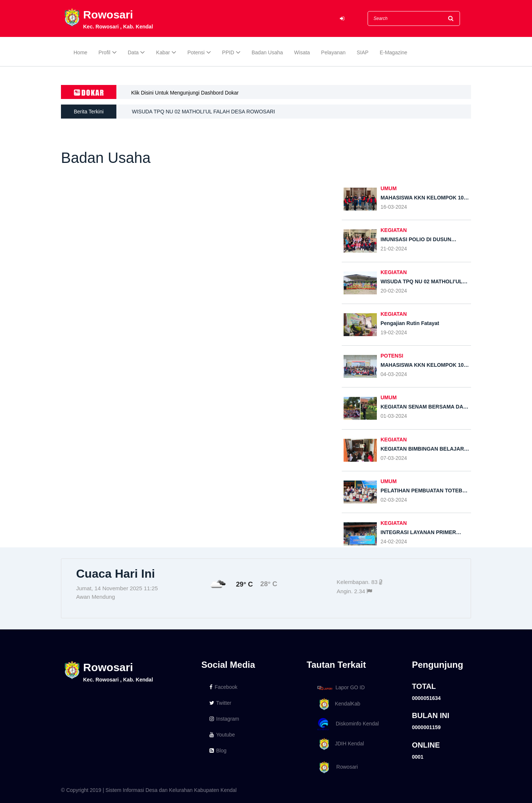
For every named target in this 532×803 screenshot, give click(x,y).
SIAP (363, 52)
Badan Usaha (267, 52)
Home (80, 52)
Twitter (220, 703)
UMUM (389, 188)
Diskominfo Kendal (348, 724)
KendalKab (337, 704)
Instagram (224, 719)
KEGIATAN (394, 230)
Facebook (223, 687)
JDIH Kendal (339, 744)
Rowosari (336, 767)
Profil (105, 52)
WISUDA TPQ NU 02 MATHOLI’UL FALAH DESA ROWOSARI (204, 112)
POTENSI (392, 356)
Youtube (222, 735)
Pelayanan (333, 52)
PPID (228, 52)
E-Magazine (394, 52)
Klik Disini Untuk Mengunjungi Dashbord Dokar (185, 93)
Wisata (302, 52)
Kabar (163, 52)
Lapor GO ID (341, 688)
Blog (218, 751)
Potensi (196, 52)
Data (133, 52)
